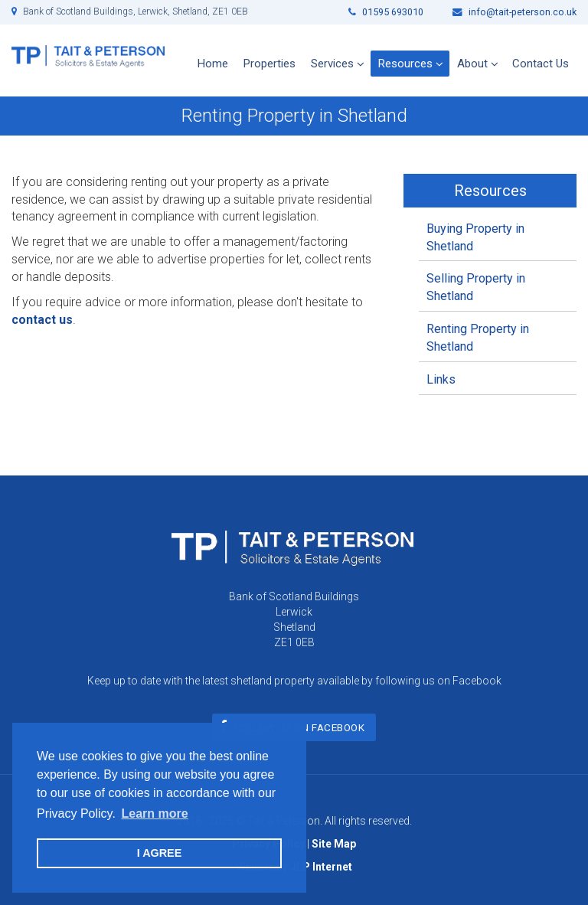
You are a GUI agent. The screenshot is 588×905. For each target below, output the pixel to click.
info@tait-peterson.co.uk (514, 12)
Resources (405, 64)
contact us (42, 320)
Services (332, 64)
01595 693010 (386, 12)
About (472, 64)
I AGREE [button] (160, 853)
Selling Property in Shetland (476, 287)
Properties (269, 64)
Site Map (334, 844)
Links (441, 379)
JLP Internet (321, 867)
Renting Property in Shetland (478, 338)
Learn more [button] (154, 814)
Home (213, 64)
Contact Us (541, 64)
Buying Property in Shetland (475, 237)
